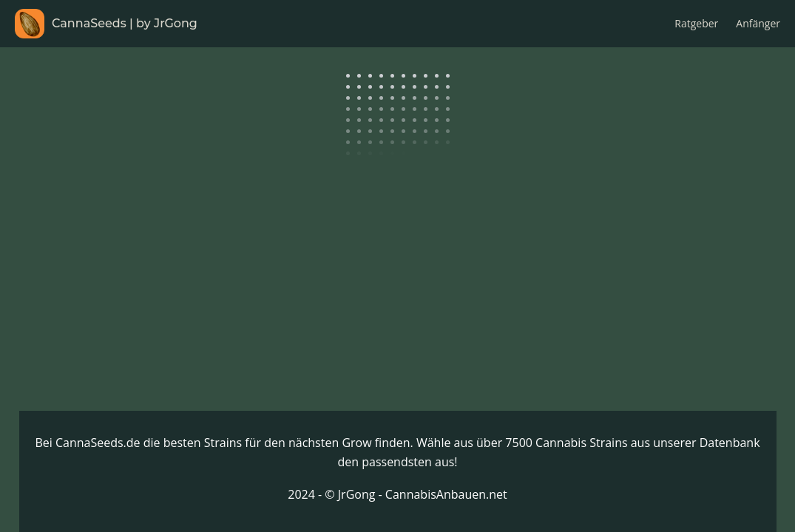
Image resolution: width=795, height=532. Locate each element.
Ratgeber (696, 23)
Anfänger (758, 23)
